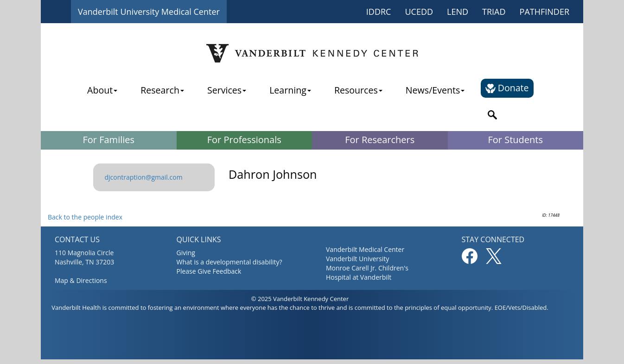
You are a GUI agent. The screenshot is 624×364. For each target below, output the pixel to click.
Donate (507, 88)
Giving (186, 253)
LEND (458, 12)
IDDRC (379, 12)
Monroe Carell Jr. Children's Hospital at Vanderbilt (367, 273)
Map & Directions (81, 280)
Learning (290, 90)
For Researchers (380, 140)
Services (227, 90)
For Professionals (244, 140)
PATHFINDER (544, 12)
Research (162, 90)
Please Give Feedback (209, 271)
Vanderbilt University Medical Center (149, 12)
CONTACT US (77, 239)
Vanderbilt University (357, 259)
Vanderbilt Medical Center (365, 249)
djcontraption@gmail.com (144, 177)
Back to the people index (85, 217)
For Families (108, 140)
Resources (358, 90)
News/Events (435, 90)
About (102, 90)
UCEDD (419, 12)
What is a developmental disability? (229, 262)
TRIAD (494, 12)
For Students (516, 140)
